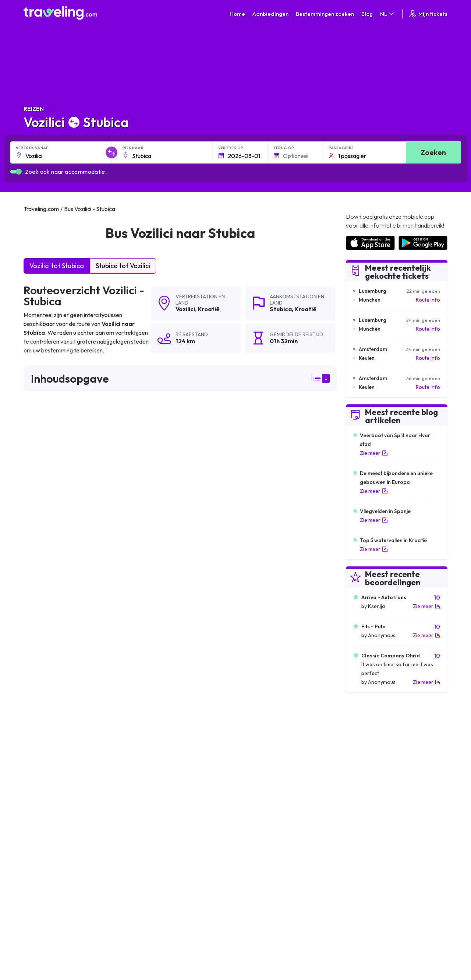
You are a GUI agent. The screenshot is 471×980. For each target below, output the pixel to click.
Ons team (144, 872)
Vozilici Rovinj (42, 741)
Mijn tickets (428, 14)
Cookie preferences (263, 872)
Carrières (357, 857)
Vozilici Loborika (254, 791)
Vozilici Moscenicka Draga (162, 753)
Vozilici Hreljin (250, 803)
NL (387, 14)
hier (51, 529)
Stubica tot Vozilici (123, 266)
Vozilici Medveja (254, 753)
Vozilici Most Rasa (48, 728)
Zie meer (374, 453)
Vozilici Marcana (150, 728)
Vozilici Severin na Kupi (54, 753)
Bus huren (357, 880)
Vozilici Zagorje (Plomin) (55, 691)
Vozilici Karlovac (46, 766)
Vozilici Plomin (251, 716)
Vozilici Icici (143, 766)
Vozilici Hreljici (251, 778)
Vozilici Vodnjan (149, 741)
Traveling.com (90, 945)
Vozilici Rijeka (250, 703)
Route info (428, 300)
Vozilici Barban (148, 778)
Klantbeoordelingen (369, 865)
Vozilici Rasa (145, 716)
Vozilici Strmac (44, 778)
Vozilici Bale (249, 691)
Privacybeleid (255, 865)
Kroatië (209, 309)
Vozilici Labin (250, 728)
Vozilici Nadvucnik (152, 791)
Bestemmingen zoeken (325, 14)
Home (237, 14)
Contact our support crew (71, 888)
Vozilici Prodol (147, 803)
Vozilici (185, 309)
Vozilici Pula (144, 703)
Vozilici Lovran (43, 791)
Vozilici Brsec (42, 703)
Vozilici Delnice (148, 691)
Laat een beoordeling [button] (292, 593)
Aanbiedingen (270, 14)
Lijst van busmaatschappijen (378, 872)
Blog (367, 14)
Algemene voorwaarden (268, 857)
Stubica (281, 309)
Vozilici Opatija (252, 741)
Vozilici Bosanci (45, 803)
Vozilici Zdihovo (253, 766)
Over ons (144, 865)
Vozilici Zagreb (43, 716)
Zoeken (433, 152)
